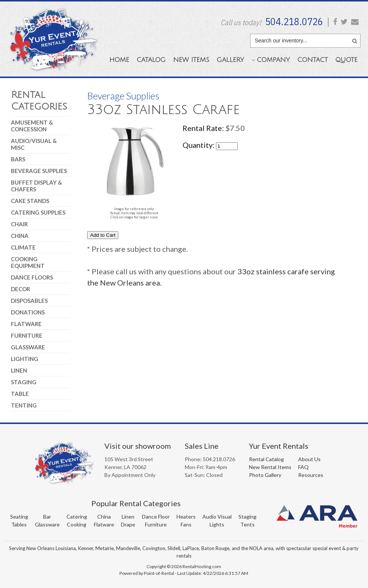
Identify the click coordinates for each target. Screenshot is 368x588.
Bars (18, 159)
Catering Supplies (38, 212)
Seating (19, 517)
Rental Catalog (266, 459)
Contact (313, 60)
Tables (19, 524)
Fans (186, 524)
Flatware (26, 324)
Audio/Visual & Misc (34, 144)
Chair (19, 224)
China (20, 236)
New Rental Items (270, 467)
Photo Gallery (265, 475)
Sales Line (202, 446)
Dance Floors (32, 277)
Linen (19, 370)
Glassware (28, 347)
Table (20, 394)
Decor (20, 289)
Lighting (25, 359)
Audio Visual (217, 517)
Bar (47, 517)
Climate (23, 247)
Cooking (77, 524)
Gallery (230, 60)
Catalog (151, 60)
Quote (346, 60)
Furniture (27, 335)
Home (119, 60)
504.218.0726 (294, 21)
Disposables (29, 301)
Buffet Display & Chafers (36, 186)
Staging (24, 382)
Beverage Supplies (39, 171)
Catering (77, 517)
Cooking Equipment (28, 262)
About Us (309, 459)
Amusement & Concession (32, 126)
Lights (217, 524)
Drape (128, 524)
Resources (311, 475)
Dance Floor (156, 517)
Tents (247, 524)
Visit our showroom (138, 446)
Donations (28, 312)
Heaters (186, 517)
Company (271, 60)
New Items (191, 60)
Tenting (24, 405)
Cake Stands (30, 201)
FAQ (303, 467)
